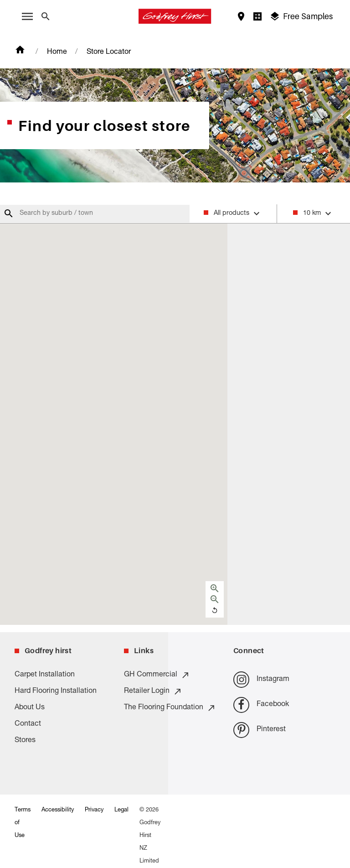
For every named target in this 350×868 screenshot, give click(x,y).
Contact (28, 724)
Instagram (261, 679)
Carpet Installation (45, 675)
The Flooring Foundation (170, 708)
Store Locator (109, 52)
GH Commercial (157, 675)
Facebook (261, 705)
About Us (30, 708)
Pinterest (260, 730)
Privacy (94, 810)
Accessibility (58, 810)
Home (57, 52)
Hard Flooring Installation (56, 691)
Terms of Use (23, 823)
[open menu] (27, 16)
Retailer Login (153, 691)
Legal (121, 810)
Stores (25, 741)
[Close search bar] (46, 16)
